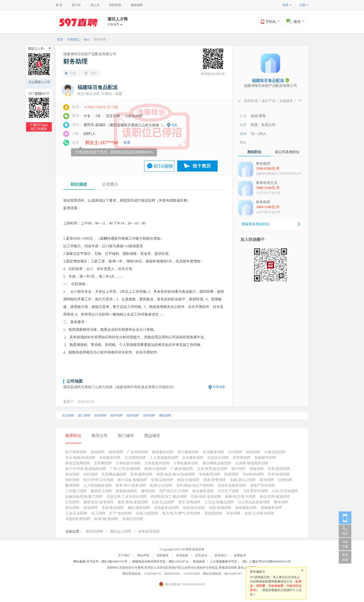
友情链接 (182, 555)
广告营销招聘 (138, 452)
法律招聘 (285, 480)
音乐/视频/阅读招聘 (80, 458)
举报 (94, 73)
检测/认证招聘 (161, 485)
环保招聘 (233, 513)
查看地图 (219, 387)
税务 (192, 307)
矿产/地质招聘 (121, 513)
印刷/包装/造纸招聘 (206, 497)
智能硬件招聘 (265, 458)
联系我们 (221, 555)
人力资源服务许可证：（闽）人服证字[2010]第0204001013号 (250, 562)
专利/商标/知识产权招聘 (195, 485)
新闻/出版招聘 (155, 469)
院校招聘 (231, 474)
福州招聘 (133, 416)
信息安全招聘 (218, 458)
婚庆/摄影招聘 (139, 508)
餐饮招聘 (281, 502)
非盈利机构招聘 (78, 519)
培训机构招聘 (253, 474)
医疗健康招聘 (188, 452)
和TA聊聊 (163, 166)
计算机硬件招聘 (157, 463)
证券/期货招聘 (279, 469)
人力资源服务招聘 (164, 458)
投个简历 (202, 166)
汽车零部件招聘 (255, 491)
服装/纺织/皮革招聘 (99, 502)
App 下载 (345, 544)
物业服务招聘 (203, 491)
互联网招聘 (103, 463)
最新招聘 (137, 5)
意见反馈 (345, 557)
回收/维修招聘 (220, 508)
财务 (100, 269)
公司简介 (110, 184)
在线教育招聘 (110, 458)
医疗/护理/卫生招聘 (99, 480)
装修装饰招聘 (126, 491)
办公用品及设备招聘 (254, 502)
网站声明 (143, 555)
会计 (87, 39)
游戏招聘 (98, 452)
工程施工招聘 (76, 491)
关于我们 (124, 555)
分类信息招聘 (275, 452)
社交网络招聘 (135, 458)
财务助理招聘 (149, 532)
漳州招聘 (149, 416)
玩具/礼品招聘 (163, 502)
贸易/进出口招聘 (243, 480)
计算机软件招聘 (128, 463)
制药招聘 (72, 480)
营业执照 (199, 562)
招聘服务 (163, 555)
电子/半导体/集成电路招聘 (86, 469)
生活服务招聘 (213, 452)
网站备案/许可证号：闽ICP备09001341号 (100, 562)
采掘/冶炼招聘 (147, 513)
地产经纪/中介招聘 (174, 491)
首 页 (59, 5)
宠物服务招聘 (271, 508)
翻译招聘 (72, 485)
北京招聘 (68, 416)
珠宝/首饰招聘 (189, 502)
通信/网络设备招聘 (217, 463)
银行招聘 (238, 469)
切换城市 (115, 24)
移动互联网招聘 (78, 463)
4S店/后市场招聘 (285, 491)
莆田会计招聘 (121, 532)
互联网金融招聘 (114, 474)
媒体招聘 (116, 452)
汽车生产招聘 (228, 491)
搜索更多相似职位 (256, 224)
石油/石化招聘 (76, 513)
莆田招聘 (165, 416)
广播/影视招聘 (182, 469)
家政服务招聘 (246, 508)
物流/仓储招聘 (188, 480)
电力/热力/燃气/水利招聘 (181, 513)
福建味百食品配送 (270, 80)
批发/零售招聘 (215, 480)
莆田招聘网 (94, 532)
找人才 (95, 5)
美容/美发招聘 (113, 508)
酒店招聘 (72, 508)
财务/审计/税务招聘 (131, 485)
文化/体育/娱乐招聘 (212, 469)
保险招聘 (257, 469)
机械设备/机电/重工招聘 (84, 497)
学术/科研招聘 (279, 474)
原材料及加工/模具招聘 (169, 497)
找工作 (76, 5)
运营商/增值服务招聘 (252, 463)
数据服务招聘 (163, 452)
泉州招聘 (100, 416)
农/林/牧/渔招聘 (106, 519)
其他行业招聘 (133, 519)
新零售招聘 (242, 458)
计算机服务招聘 (186, 463)
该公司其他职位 (287, 152)
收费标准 (240, 555)
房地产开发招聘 (262, 485)
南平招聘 (117, 416)
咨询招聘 (267, 480)
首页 (60, 39)
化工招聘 (98, 513)
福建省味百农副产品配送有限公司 (90, 54)
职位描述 (79, 184)
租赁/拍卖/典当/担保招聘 (176, 474)
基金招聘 (72, 474)
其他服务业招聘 (166, 508)
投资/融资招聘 (142, 474)
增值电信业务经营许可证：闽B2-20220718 (160, 562)
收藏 (73, 73)
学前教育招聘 (210, 474)
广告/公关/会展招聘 (125, 469)
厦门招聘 (84, 416)
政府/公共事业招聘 (259, 513)
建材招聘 (148, 491)
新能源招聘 (213, 513)
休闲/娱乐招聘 (194, 508)
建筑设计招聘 (101, 491)
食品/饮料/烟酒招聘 (275, 497)
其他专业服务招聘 (232, 485)
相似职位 (254, 152)
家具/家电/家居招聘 (133, 502)
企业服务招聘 (193, 458)
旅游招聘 (253, 452)
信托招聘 (90, 474)
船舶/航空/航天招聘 (240, 497)
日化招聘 (72, 502)
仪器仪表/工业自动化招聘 (126, 497)
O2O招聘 (235, 452)
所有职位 (73, 39)
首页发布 (201, 555)
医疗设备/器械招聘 (132, 480)
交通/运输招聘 (162, 480)
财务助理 (100, 39)
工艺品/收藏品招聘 (219, 502)
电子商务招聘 (76, 452)
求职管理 (115, 5)
